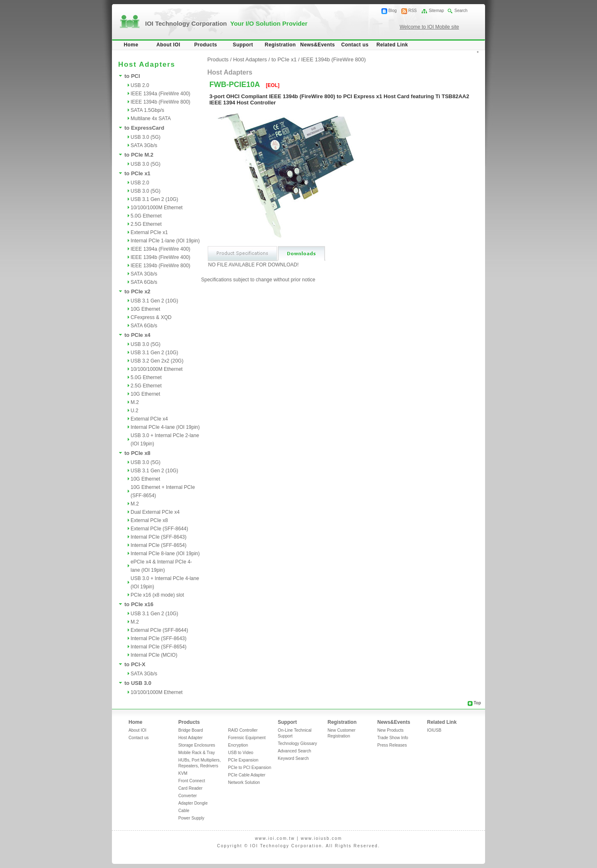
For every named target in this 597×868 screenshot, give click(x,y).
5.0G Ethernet (146, 216)
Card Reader (190, 788)
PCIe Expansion (243, 760)
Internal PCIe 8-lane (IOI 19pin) (165, 554)
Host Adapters (250, 59)
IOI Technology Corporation (226, 23)
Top (477, 703)
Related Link (392, 45)
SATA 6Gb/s (144, 282)
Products (205, 45)
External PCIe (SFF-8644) (159, 529)
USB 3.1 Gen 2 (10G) (154, 199)
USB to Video (241, 753)
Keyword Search (293, 758)
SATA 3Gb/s (144, 145)
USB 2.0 (140, 85)
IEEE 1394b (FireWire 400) (160, 257)
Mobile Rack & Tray (197, 753)
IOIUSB (434, 730)
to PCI (132, 76)
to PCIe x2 (137, 291)
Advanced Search (294, 751)
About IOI (168, 45)
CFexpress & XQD (151, 317)
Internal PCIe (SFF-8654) (159, 545)
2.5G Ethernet (146, 224)
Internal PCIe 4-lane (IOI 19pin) (165, 427)
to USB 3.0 (138, 683)
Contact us (355, 45)
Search (461, 11)
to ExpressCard (144, 128)
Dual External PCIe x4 (155, 512)
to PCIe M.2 (139, 155)
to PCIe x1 (137, 173)
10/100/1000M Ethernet (157, 208)
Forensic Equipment (247, 738)
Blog (393, 11)
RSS (413, 11)
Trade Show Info (393, 738)
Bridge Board (191, 730)
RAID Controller (243, 730)
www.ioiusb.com (321, 838)
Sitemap (436, 11)
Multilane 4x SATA (151, 118)
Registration (280, 45)
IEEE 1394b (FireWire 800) (160, 102)
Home (131, 45)
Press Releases (392, 745)
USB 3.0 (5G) (146, 137)
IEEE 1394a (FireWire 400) (160, 94)
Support (243, 45)
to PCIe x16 (139, 604)
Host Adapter (191, 738)
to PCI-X (135, 664)
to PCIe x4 (137, 335)
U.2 (135, 411)
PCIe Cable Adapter (247, 775)
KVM (183, 773)
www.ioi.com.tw (275, 838)
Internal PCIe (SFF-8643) (159, 537)
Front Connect (192, 781)
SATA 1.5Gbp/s (147, 110)
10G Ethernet (145, 309)
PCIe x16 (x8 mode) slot (157, 595)
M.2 (135, 402)
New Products (390, 730)
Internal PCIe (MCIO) (154, 655)
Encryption (238, 745)
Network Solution (244, 782)
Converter (188, 796)
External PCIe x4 (149, 419)
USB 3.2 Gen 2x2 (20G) (157, 361)
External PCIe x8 (149, 520)
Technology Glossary (297, 743)
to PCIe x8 (137, 453)
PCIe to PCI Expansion (250, 768)
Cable (184, 811)
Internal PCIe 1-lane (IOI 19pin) (165, 241)
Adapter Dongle (193, 803)
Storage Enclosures (197, 745)
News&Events (318, 45)
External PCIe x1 (149, 232)
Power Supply (191, 818)
